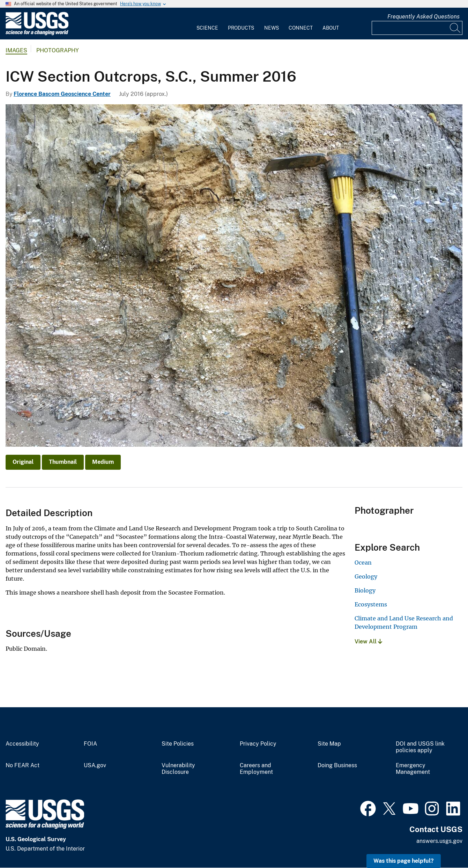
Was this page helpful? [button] (404, 861)
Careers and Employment (256, 769)
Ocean (363, 563)
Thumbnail (63, 462)
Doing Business (337, 765)
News (272, 28)
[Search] (455, 28)
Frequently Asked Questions (424, 17)
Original (23, 462)
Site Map (329, 744)
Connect (301, 28)
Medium (103, 462)
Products (241, 28)
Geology (366, 576)
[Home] (37, 34)
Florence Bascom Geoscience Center (62, 94)
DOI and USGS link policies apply (420, 747)
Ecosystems (371, 604)
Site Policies (178, 744)
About (331, 28)
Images (16, 50)
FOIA (90, 744)
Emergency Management (413, 769)
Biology (365, 590)
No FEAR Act (23, 765)
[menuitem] (207, 24)
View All (368, 641)
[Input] (417, 28)
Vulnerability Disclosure (178, 769)
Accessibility (22, 744)
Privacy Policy (258, 744)
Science (207, 28)
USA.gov (95, 765)
